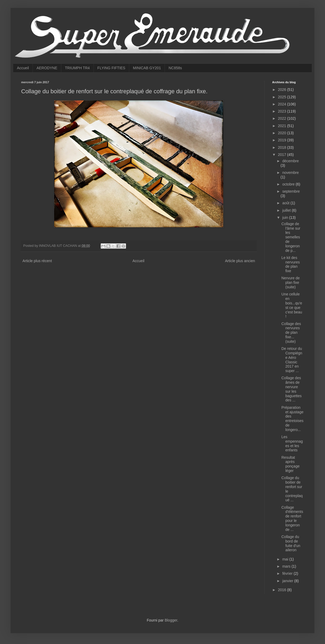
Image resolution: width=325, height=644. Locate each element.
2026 (283, 90)
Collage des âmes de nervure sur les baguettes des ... (292, 389)
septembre (291, 191)
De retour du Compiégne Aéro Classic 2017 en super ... (292, 360)
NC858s (175, 68)
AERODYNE (47, 68)
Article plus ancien (240, 261)
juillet (287, 210)
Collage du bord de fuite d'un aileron (291, 543)
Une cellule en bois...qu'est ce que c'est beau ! (292, 305)
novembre (290, 173)
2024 (283, 104)
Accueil (23, 68)
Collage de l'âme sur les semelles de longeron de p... (291, 237)
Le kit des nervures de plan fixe (291, 264)
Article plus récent (37, 261)
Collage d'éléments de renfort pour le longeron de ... (292, 518)
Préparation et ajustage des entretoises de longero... (292, 419)
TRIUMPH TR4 (77, 68)
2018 (283, 147)
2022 (283, 118)
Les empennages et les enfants (292, 443)
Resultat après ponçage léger (291, 464)
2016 (283, 590)
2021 (283, 126)
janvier (288, 581)
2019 (283, 140)
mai (286, 559)
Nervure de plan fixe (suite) (291, 282)
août (286, 203)
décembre (290, 161)
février (288, 573)
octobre (289, 184)
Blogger (171, 620)
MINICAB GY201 (147, 68)
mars (287, 566)
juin (286, 217)
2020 (283, 133)
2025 (283, 97)
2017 (283, 155)
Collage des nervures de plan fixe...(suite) (291, 333)
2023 (283, 111)
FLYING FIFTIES (112, 68)
